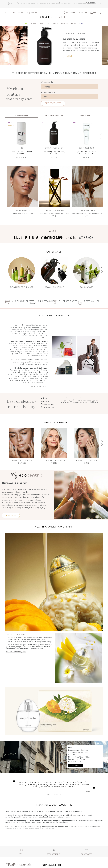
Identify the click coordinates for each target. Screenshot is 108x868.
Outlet (81, 23)
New (26, 23)
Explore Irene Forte (39, 387)
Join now (11, 515)
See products (53, 103)
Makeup (55, 23)
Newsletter (47, 865)
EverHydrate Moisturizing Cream (44, 3)
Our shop (76, 765)
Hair (48, 23)
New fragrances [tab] (54, 116)
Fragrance (64, 23)
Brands (73, 23)
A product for (47, 82)
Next (67, 46)
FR (6, 13)
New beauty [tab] (22, 116)
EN (9, 13)
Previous (2, 46)
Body (41, 23)
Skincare (34, 23)
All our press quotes (54, 794)
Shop (76, 56)
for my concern (48, 92)
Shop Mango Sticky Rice (16, 652)
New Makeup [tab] (86, 116)
